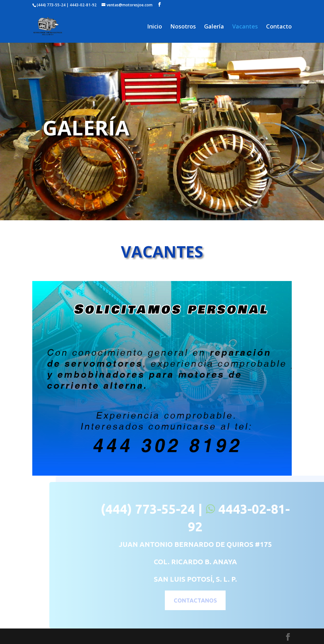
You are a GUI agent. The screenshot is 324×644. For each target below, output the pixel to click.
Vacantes (245, 27)
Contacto (279, 27)
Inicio (155, 27)
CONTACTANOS (202, 600)
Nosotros (183, 27)
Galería (214, 27)
